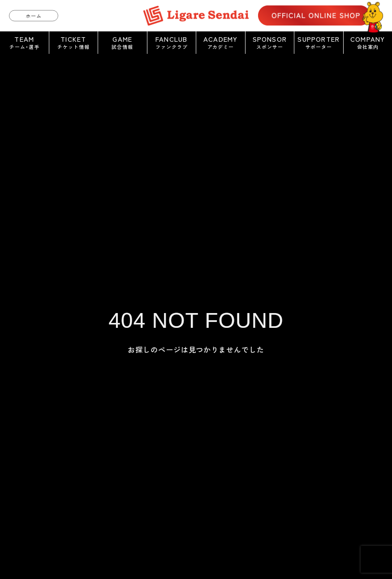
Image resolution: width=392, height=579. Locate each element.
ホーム (34, 15)
